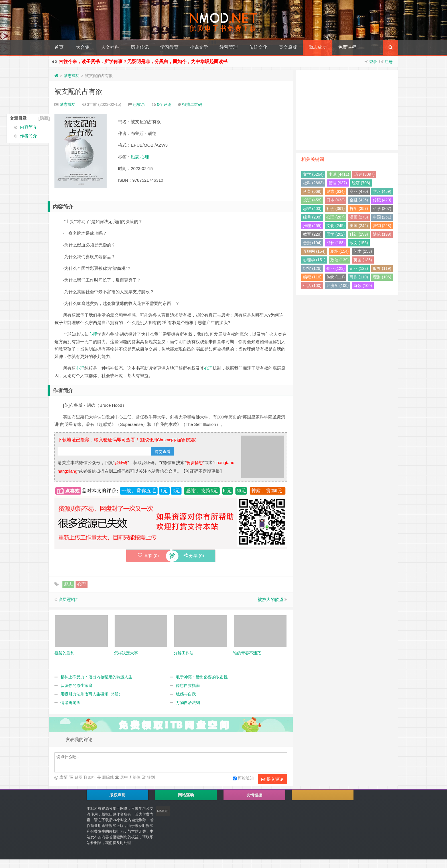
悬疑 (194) (312, 243)
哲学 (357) (359, 209)
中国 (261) (382, 217)
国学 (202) (336, 234)
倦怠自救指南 (188, 685)
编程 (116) (312, 277)
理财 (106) (382, 277)
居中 (123, 777)
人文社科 (110, 47)
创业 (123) (336, 268)
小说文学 (199, 47)
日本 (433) (336, 200)
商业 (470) (359, 191)
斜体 (136, 777)
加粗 (91, 777)
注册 (389, 62)
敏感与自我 (186, 694)
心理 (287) (336, 217)
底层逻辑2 (68, 599)
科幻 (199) (359, 234)
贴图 (78, 777)
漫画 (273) (359, 217)
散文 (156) (359, 243)
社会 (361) (336, 209)
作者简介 (29, 136)
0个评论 (164, 104)
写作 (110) (359, 277)
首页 (59, 47)
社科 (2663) (313, 183)
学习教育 (169, 47)
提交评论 (273, 779)
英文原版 (288, 47)
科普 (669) (312, 191)
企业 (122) (359, 268)
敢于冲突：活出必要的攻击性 (202, 677)
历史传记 (140, 47)
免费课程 (347, 47)
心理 (145, 157)
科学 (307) (382, 209)
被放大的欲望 (271, 599)
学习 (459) (382, 191)
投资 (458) (312, 200)
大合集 (83, 47)
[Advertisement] (347, 110)
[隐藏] (44, 118)
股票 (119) (382, 268)
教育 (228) (312, 234)
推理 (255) (312, 226)
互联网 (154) (314, 251)
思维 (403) (312, 209)
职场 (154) (340, 251)
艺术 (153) (363, 251)
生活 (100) (312, 286)
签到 (150, 777)
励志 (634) (336, 191)
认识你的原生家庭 (76, 685)
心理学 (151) (314, 260)
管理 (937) (338, 183)
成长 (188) (336, 243)
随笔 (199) (382, 234)
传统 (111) (336, 277)
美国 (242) (359, 226)
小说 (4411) (339, 174)
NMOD (163, 811)
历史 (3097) (364, 174)
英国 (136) (363, 260)
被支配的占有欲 (78, 91)
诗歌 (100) (363, 286)
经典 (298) (312, 217)
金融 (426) (359, 200)
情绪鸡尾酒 (70, 703)
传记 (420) (382, 200)
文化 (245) (336, 226)
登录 (373, 62)
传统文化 (258, 47)
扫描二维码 (192, 104)
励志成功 (318, 47)
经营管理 (229, 47)
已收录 (139, 104)
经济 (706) (361, 183)
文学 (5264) (313, 174)
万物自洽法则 (188, 703)
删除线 (107, 777)
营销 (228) (382, 226)
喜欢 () (148, 556)
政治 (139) (340, 260)
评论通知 (243, 778)
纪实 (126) (312, 268)
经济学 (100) (338, 286)
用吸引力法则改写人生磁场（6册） (92, 694)
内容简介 (29, 127)
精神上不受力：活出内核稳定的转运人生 (96, 677)
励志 (135, 157)
